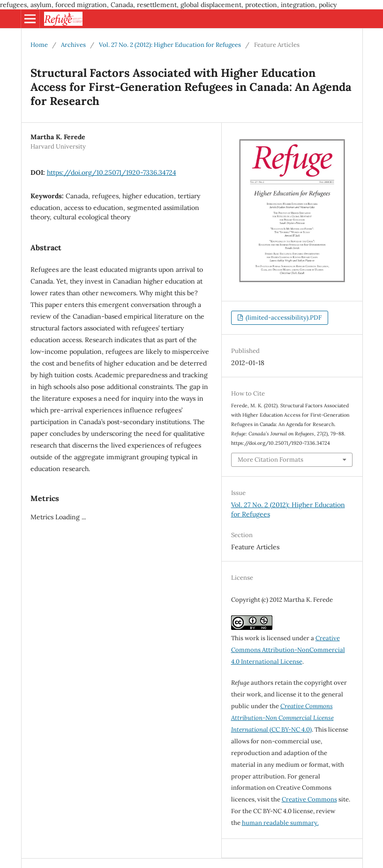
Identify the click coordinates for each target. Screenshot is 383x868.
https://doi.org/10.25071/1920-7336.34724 (112, 172)
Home (39, 45)
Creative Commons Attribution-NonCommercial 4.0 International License (288, 650)
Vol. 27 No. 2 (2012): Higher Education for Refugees (170, 45)
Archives (73, 45)
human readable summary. (280, 823)
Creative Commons (309, 799)
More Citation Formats (270, 460)
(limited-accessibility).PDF (283, 318)
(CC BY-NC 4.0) (282, 718)
